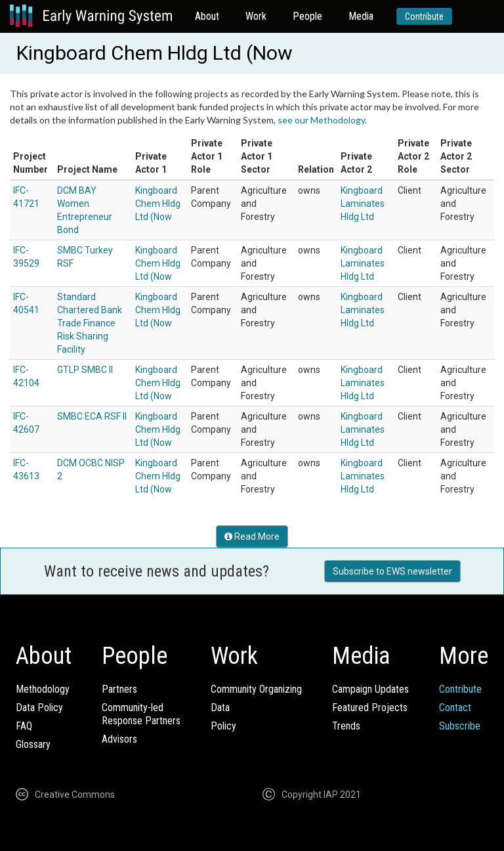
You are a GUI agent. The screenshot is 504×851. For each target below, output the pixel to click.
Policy (223, 726)
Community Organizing (256, 689)
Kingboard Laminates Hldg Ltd (363, 204)
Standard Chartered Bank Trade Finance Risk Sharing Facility (90, 323)
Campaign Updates (370, 689)
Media (361, 16)
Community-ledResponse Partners (141, 714)
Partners (119, 689)
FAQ (24, 726)
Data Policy (39, 708)
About (207, 16)
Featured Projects (370, 708)
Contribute (424, 16)
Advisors (119, 739)
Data (220, 708)
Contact (455, 708)
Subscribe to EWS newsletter (392, 571)
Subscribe (460, 726)
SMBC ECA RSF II (92, 416)
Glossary (33, 744)
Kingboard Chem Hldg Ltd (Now (158, 204)
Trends (346, 726)
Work (256, 16)
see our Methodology (321, 120)
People (307, 16)
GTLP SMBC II (85, 370)
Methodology (43, 689)
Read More (252, 536)
